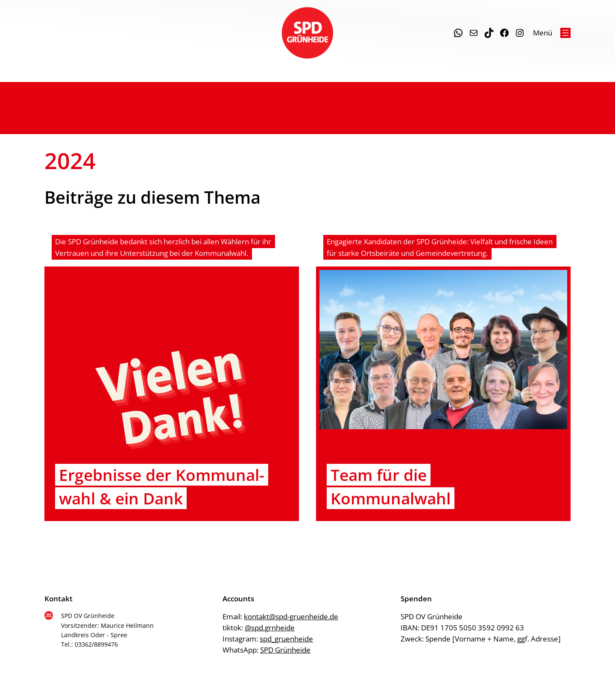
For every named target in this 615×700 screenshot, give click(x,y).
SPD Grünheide (285, 650)
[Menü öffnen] (565, 33)
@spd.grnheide (270, 628)
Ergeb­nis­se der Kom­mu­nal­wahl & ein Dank (162, 486)
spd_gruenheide (286, 639)
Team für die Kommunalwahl (391, 486)
